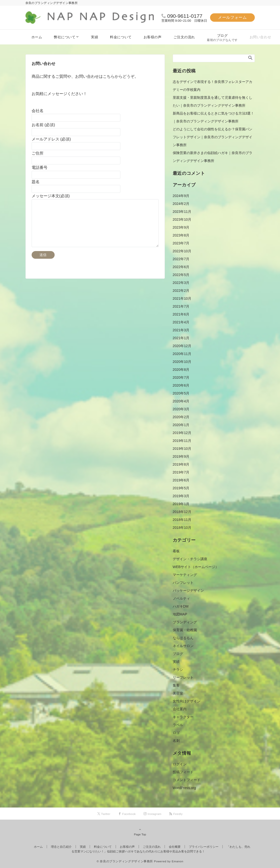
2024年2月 (181, 204)
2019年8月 (181, 464)
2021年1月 (181, 338)
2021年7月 (181, 306)
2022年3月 (181, 283)
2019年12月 (182, 433)
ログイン (180, 764)
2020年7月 (181, 377)
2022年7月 (181, 259)
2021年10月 (182, 298)
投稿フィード (183, 772)
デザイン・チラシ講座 (190, 559)
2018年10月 (182, 528)
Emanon (178, 861)
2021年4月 (181, 322)
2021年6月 (181, 314)
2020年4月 (181, 401)
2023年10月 (182, 219)
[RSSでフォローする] (176, 814)
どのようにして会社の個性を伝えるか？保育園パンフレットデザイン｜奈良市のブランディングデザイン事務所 (213, 137)
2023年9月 (181, 227)
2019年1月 (181, 504)
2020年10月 (182, 362)
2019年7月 (181, 472)
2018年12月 (182, 512)
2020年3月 (181, 409)
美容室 (178, 693)
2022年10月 (182, 251)
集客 (176, 685)
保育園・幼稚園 (185, 630)
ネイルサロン (183, 646)
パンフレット (183, 583)
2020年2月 (181, 417)
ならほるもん (183, 638)
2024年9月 (181, 196)
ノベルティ (181, 598)
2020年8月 (181, 370)
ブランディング (185, 622)
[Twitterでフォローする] (104, 814)
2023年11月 (182, 212)
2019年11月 (182, 441)
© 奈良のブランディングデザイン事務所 (125, 861)
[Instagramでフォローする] (152, 814)
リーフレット (183, 677)
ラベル (178, 725)
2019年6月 (181, 480)
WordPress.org (184, 788)
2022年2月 (181, 291)
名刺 (176, 741)
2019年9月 (181, 456)
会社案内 (180, 709)
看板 (176, 551)
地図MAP (180, 614)
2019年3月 (181, 496)
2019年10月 (182, 449)
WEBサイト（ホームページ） (196, 567)
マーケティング (185, 575)
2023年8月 (181, 235)
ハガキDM (181, 606)
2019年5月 (181, 488)
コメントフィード (187, 780)
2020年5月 (181, 393)
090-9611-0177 (185, 16)
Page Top (140, 832)
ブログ (178, 654)
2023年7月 (181, 243)
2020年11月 (182, 354)
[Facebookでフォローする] (127, 814)
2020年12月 (182, 346)
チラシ (178, 670)
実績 (176, 662)
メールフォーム (232, 17)
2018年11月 (182, 520)
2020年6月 (181, 385)
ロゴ (176, 733)
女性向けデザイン (187, 701)
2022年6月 (181, 267)
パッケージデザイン (188, 591)
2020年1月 (181, 425)
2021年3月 (181, 330)
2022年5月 (181, 275)
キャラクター (183, 717)
